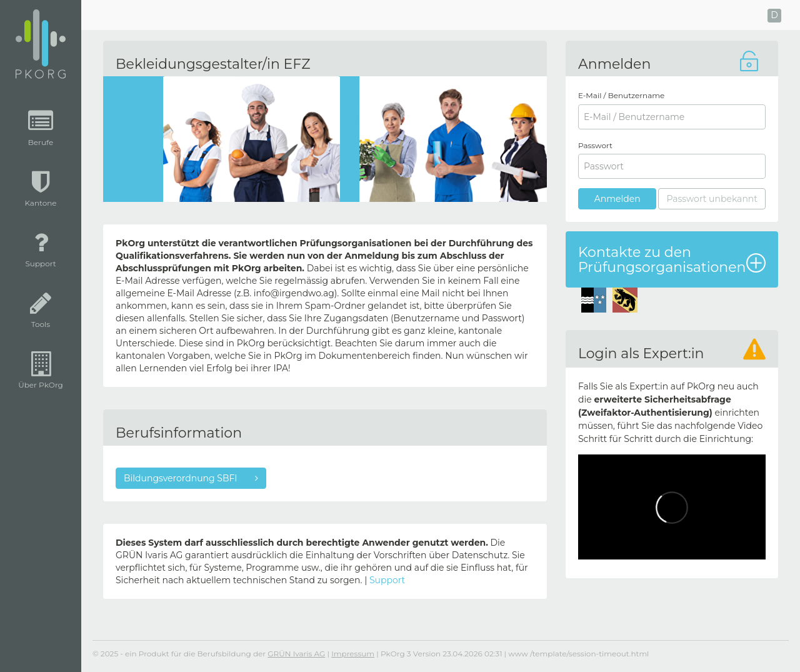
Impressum (353, 654)
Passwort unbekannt (712, 199)
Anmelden (617, 199)
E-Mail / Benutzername (621, 95)
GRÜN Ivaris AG (296, 654)
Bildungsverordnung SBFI (182, 478)
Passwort (595, 145)
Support (387, 580)
